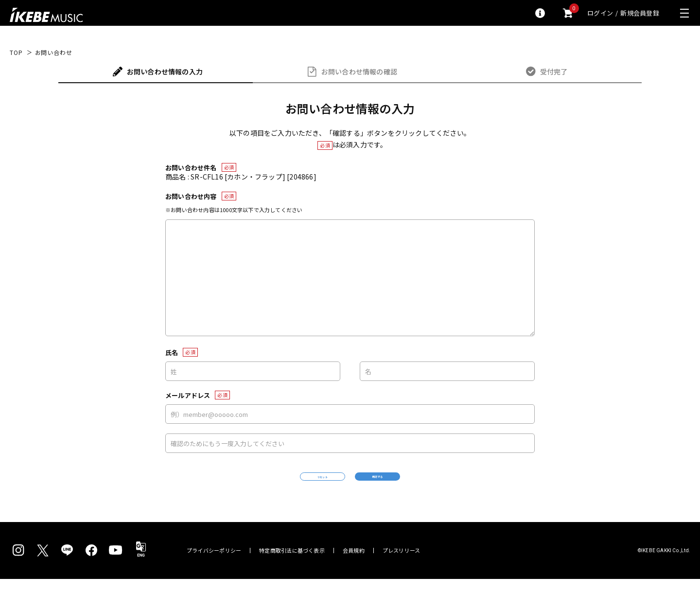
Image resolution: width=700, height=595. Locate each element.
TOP (16, 53)
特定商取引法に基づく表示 (292, 567)
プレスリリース (402, 567)
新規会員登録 (640, 13)
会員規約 (354, 567)
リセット (280, 485)
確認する (421, 484)
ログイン (600, 13)
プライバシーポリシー (214, 567)
